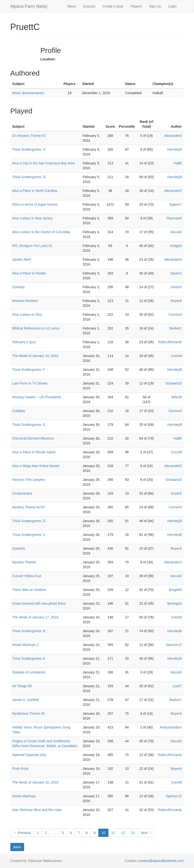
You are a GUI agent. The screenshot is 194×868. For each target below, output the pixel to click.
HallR (178, 163)
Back (17, 847)
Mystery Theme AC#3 (28, 507)
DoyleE (176, 493)
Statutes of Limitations (29, 672)
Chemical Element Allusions (33, 438)
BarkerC (176, 328)
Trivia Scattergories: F (29, 370)
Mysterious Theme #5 (28, 714)
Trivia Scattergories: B (29, 631)
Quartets (19, 548)
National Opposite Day (29, 755)
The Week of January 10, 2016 (35, 782)
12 (123, 833)
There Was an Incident (29, 590)
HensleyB (175, 149)
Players (136, 6)
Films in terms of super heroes (35, 204)
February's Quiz (24, 342)
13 (133, 833)
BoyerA (176, 301)
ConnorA (175, 315)
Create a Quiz (113, 6)
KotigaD (176, 246)
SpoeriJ (176, 273)
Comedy (19, 287)
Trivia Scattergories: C (29, 535)
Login (172, 6)
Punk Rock (20, 769)
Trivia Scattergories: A (29, 658)
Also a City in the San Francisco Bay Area (43, 163)
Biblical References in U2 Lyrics (36, 328)
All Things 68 (22, 686)
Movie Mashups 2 (26, 645)
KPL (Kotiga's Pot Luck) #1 (32, 246)
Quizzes (89, 6)
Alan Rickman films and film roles (37, 810)
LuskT (177, 686)
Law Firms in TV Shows (30, 383)
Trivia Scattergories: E (29, 425)
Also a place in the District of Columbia (41, 232)
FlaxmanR (174, 218)
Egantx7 (176, 204)
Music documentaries (28, 93)
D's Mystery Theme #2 (29, 136)
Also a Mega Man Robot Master (36, 466)
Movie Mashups (24, 796)
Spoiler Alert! (22, 259)
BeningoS (175, 603)
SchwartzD (174, 383)
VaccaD (176, 232)
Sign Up (155, 6)
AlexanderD (173, 136)
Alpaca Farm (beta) (29, 6)
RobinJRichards (170, 342)
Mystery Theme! (24, 562)
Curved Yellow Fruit (27, 576)
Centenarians (22, 493)
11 (113, 833)
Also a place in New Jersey (33, 218)
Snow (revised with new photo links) (39, 603)
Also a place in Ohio (27, 315)
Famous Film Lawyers (29, 480)
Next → (146, 833)
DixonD (176, 287)
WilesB (177, 397)
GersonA (175, 411)
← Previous (22, 833)
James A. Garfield (26, 700)
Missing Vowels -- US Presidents (37, 397)
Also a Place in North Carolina (35, 191)
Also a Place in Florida (29, 273)
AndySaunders (171, 727)
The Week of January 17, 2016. (36, 617)
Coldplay (19, 411)
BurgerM (175, 590)
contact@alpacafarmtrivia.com (161, 861)
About (71, 6)
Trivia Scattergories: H (29, 149)
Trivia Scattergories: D (29, 521)
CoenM (176, 356)
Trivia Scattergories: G (29, 177)
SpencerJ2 (174, 645)
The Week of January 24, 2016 (35, 356)
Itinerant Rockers (25, 301)
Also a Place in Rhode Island (34, 452)
